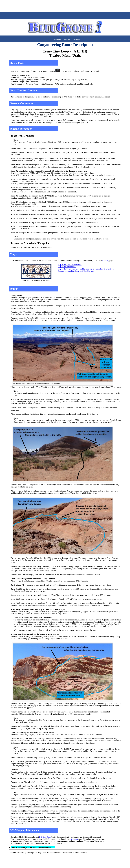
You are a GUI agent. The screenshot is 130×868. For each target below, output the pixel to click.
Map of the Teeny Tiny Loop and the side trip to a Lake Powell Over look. (86, 269)
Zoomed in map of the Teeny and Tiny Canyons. (76, 271)
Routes (58, 39)
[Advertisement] (43, 6)
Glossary (106, 261)
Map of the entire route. (67, 267)
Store (67, 39)
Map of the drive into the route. (70, 265)
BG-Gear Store (45, 837)
